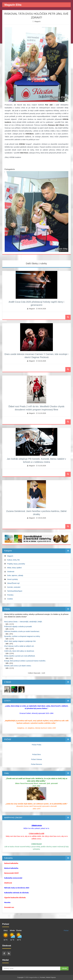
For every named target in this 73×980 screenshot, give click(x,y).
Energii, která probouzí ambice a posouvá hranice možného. (25, 661)
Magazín (38, 21)
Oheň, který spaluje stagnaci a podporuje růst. (20, 641)
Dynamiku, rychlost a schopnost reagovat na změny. (22, 636)
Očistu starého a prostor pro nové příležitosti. (20, 656)
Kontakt (43, 977)
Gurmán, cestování (14, 587)
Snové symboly (13, 579)
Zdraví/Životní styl (13, 583)
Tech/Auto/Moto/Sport (15, 591)
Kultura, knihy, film (14, 560)
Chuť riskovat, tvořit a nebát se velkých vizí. (19, 646)
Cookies (10, 599)
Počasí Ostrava (36, 759)
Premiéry (10, 595)
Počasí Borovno (37, 764)
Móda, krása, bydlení (14, 568)
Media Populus (51, 977)
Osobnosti (11, 572)
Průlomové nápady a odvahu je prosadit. (18, 627)
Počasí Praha (36, 745)
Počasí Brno (36, 754)
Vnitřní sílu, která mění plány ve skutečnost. (19, 651)
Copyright (20, 977)
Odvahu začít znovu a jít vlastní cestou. (18, 666)
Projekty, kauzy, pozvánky (16, 564)
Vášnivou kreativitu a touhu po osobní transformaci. (22, 631)
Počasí (66, 930)
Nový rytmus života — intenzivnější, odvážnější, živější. (23, 622)
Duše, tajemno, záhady (15, 575)
